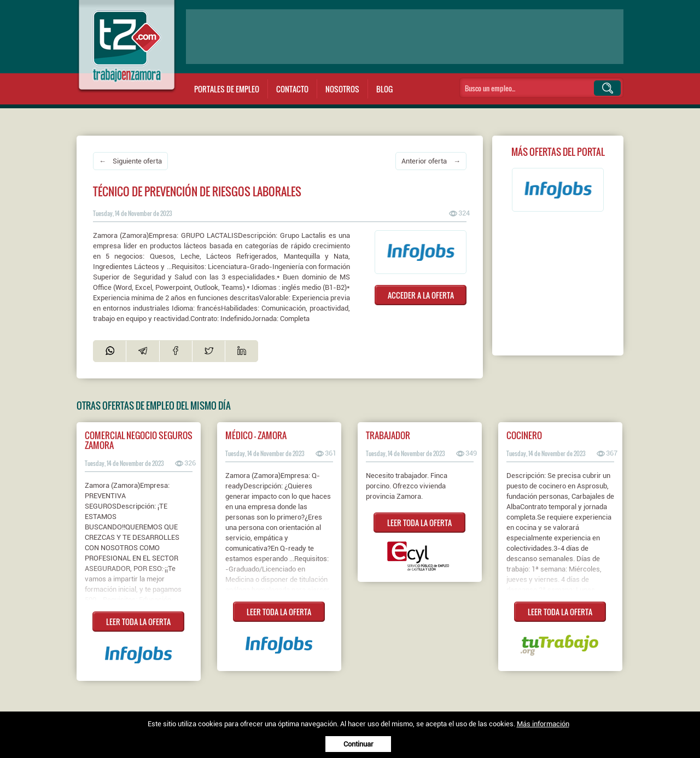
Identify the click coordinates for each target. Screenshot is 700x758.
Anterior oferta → (431, 161)
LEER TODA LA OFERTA (138, 622)
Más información (543, 724)
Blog (384, 89)
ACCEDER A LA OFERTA (421, 295)
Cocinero (524, 435)
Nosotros (342, 89)
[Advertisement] (405, 37)
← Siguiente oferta (130, 161)
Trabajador (388, 435)
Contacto (292, 89)
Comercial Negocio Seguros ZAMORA (139, 440)
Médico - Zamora (256, 435)
